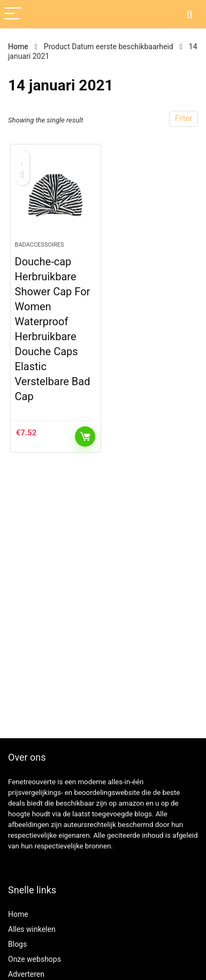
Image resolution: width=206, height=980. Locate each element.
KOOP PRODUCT (85, 437)
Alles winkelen (32, 929)
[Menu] (13, 14)
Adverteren (26, 974)
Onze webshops (35, 959)
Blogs (17, 944)
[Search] (189, 14)
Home (18, 47)
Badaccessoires (40, 245)
